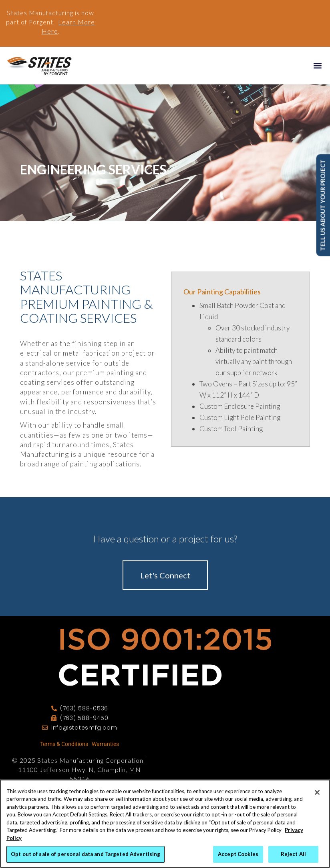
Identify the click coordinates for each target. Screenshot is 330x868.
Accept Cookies (238, 854)
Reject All (293, 854)
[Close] (317, 792)
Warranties (105, 744)
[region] (165, 824)
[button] (317, 65)
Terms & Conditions (64, 744)
